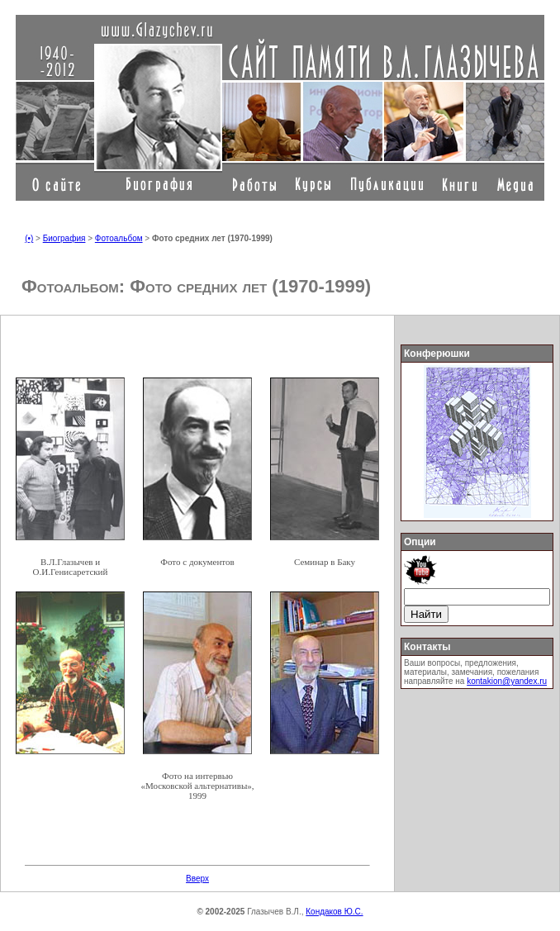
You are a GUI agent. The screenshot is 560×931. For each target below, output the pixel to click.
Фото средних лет (198, 286)
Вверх (197, 879)
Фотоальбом (119, 238)
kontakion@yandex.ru (507, 681)
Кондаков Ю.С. (334, 912)
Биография (64, 238)
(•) (29, 238)
